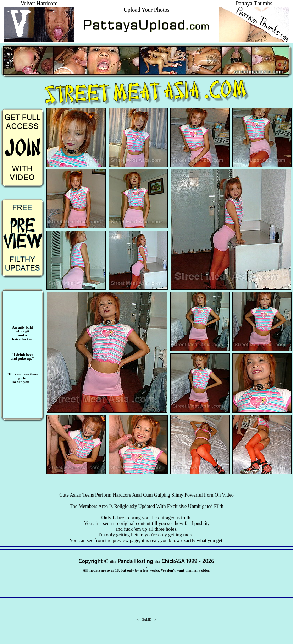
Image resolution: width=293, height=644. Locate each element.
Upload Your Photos (146, 10)
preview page (126, 540)
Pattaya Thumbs (254, 7)
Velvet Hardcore (39, 7)
